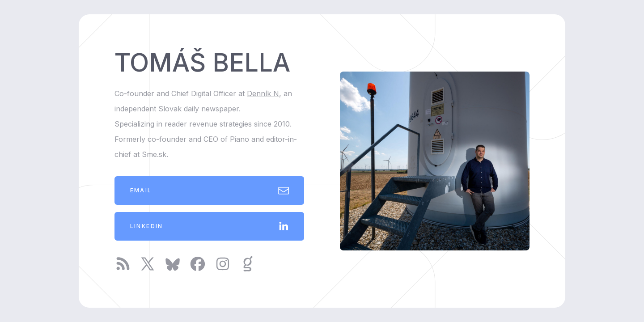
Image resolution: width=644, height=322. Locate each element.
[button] (209, 191)
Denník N (263, 93)
